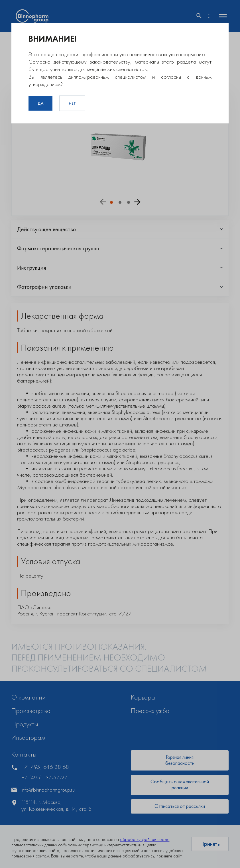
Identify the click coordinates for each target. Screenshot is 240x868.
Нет (72, 103)
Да (40, 103)
